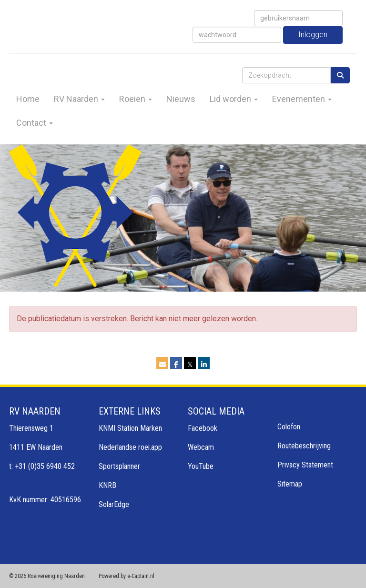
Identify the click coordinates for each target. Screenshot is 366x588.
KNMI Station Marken (130, 428)
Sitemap (290, 484)
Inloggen (313, 35)
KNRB (107, 485)
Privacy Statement (305, 465)
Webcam (201, 447)
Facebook (203, 428)
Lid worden (234, 99)
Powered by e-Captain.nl (127, 576)
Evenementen (302, 99)
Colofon (289, 427)
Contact (35, 123)
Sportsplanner (119, 466)
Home (28, 99)
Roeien (136, 99)
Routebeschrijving (304, 446)
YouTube (201, 466)
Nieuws (181, 99)
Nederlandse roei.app (130, 447)
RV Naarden (79, 99)
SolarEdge (114, 504)
